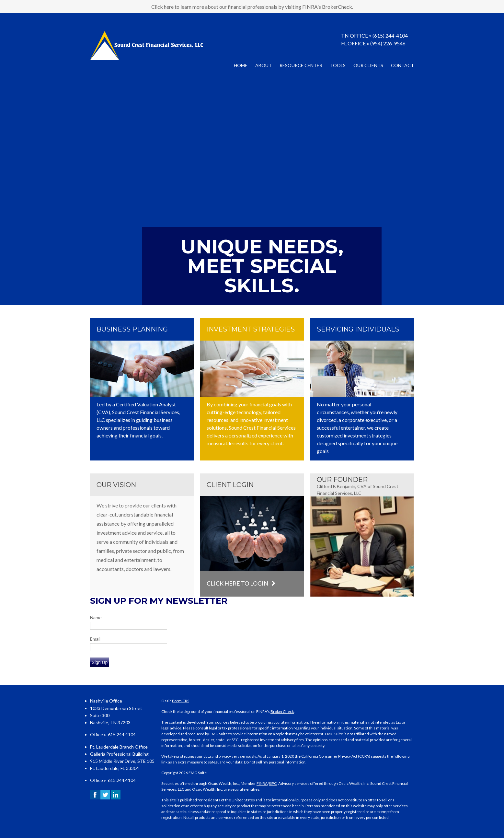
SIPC (273, 783)
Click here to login (241, 583)
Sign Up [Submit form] (100, 662)
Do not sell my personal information (275, 762)
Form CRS (181, 701)
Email (95, 639)
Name (96, 617)
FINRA (262, 783)
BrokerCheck (282, 711)
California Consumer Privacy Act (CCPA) (336, 756)
